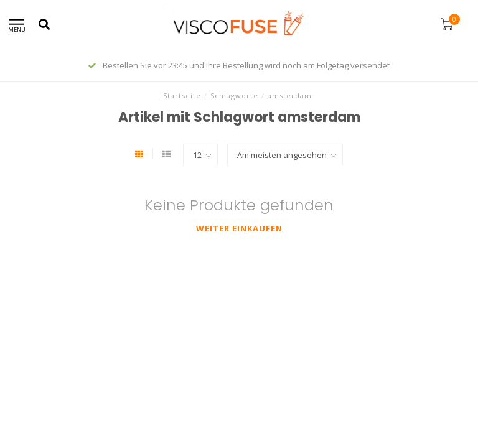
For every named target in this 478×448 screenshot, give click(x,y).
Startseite (182, 96)
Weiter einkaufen (239, 228)
